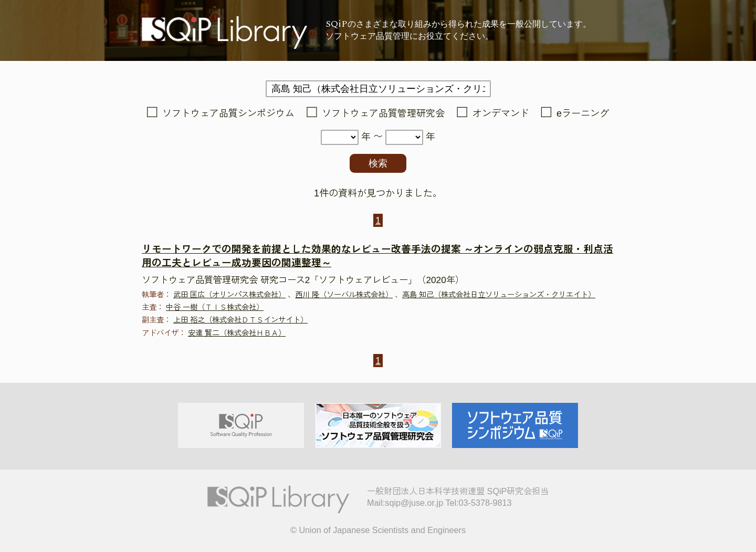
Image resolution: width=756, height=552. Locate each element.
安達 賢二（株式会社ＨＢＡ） (237, 333)
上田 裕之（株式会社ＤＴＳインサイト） (240, 320)
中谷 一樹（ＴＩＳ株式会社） (215, 307)
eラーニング (583, 113)
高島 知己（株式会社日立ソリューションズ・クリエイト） (499, 295)
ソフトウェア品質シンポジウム (228, 113)
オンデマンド (501, 113)
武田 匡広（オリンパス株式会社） (229, 295)
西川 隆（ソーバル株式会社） (344, 295)
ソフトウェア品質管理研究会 (383, 113)
